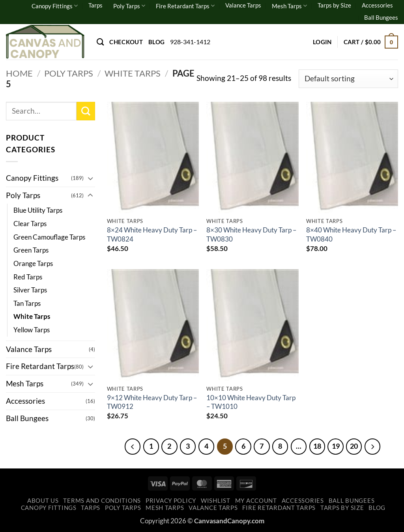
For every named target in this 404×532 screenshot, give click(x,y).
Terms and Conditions (102, 501)
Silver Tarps (30, 290)
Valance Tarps (243, 5)
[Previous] (132, 446)
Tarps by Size (334, 5)
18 (317, 446)
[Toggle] (90, 178)
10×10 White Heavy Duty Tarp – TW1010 (251, 402)
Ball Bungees (381, 17)
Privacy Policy (171, 501)
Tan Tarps (27, 303)
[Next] (373, 446)
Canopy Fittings (55, 6)
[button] (322, 42)
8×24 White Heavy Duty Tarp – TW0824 (152, 234)
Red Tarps (28, 277)
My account (256, 501)
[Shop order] (348, 79)
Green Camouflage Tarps (49, 237)
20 (354, 446)
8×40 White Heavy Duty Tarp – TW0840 (351, 234)
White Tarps (133, 73)
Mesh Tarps (289, 6)
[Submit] (86, 111)
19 (336, 446)
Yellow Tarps (32, 330)
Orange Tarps (33, 263)
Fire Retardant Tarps (185, 6)
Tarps (95, 5)
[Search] (100, 42)
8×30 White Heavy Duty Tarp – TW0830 (251, 234)
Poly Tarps (129, 6)
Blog (156, 42)
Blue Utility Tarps (38, 210)
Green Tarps (31, 250)
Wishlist (216, 501)
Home (19, 73)
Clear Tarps (30, 224)
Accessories (377, 5)
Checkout (126, 42)
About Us (43, 501)
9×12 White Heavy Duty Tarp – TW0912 (152, 402)
